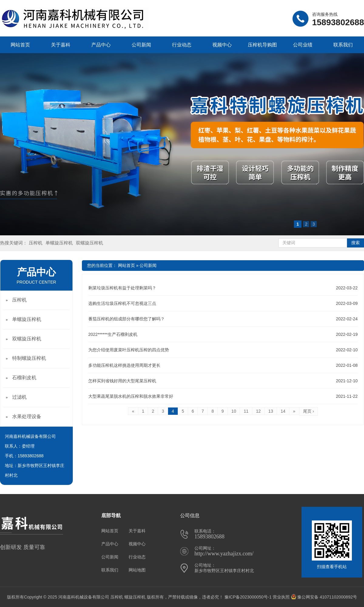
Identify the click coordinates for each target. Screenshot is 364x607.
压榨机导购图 (262, 45)
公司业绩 (303, 45)
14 (283, 411)
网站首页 (20, 45)
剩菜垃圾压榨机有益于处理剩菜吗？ (122, 288)
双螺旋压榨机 (89, 243)
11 (246, 411)
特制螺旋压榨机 (29, 358)
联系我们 (343, 45)
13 (271, 411)
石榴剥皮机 (24, 378)
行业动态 (182, 45)
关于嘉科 (61, 45)
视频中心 (222, 45)
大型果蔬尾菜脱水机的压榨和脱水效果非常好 (131, 396)
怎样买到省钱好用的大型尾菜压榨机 (122, 381)
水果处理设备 (27, 416)
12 (258, 411)
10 (234, 411)
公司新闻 (141, 45)
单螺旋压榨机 (59, 243)
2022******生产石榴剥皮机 (113, 334)
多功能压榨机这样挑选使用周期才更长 (124, 365)
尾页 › (309, 411)
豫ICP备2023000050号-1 (248, 597)
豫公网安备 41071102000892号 (324, 597)
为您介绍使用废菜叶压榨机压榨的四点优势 (129, 350)
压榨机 (36, 243)
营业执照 (281, 597)
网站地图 (137, 570)
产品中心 (101, 45)
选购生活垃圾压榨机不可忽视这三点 (122, 303)
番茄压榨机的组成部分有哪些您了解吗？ (126, 319)
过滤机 (19, 397)
